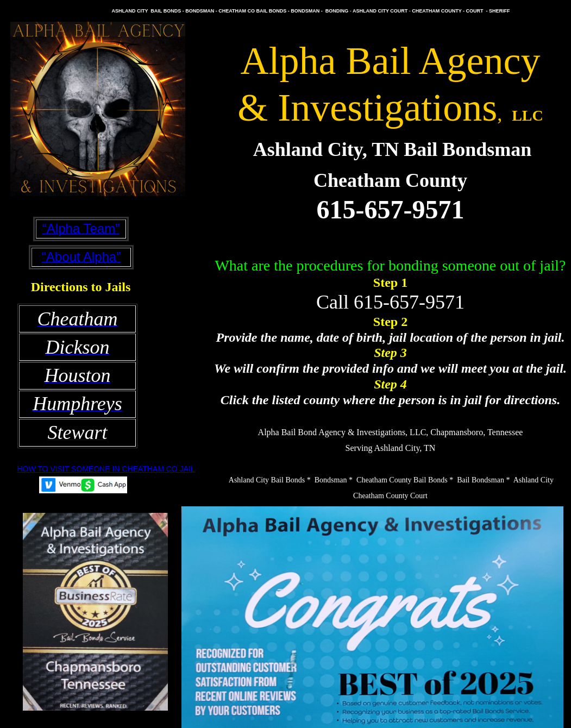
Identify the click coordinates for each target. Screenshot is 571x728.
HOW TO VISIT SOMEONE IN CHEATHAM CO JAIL (106, 469)
